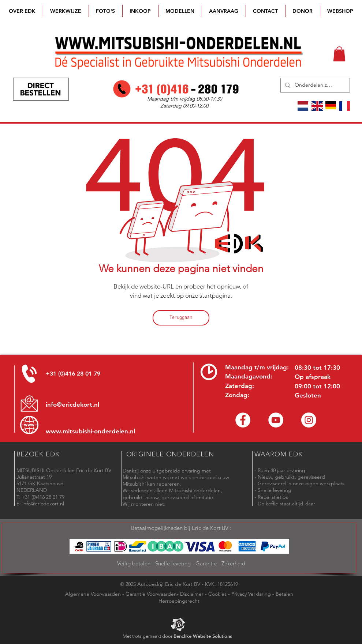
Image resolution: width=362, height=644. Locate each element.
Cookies (217, 594)
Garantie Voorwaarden (151, 594)
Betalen (284, 594)
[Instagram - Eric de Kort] (309, 420)
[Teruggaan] (181, 318)
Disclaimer (192, 594)
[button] (180, 11)
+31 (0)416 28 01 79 (73, 374)
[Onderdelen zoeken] (314, 85)
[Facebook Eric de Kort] (243, 420)
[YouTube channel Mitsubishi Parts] (276, 420)
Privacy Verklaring (251, 594)
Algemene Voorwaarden (93, 594)
